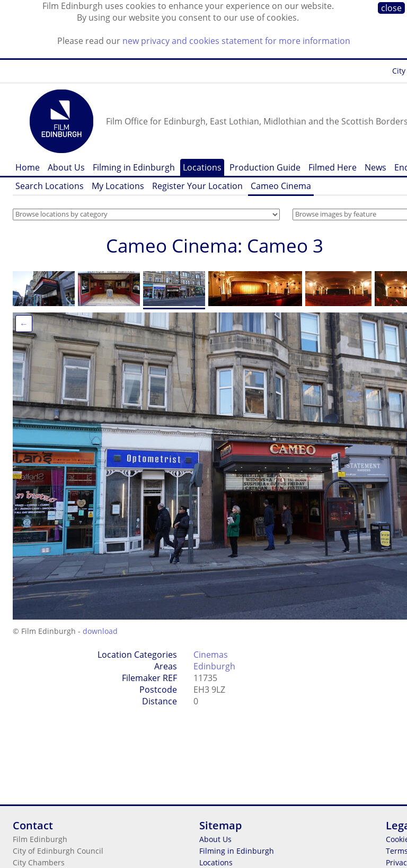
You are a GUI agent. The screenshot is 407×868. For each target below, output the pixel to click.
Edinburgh (214, 666)
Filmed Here (333, 167)
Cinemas (211, 655)
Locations (202, 167)
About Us (66, 167)
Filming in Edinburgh (134, 167)
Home (28, 167)
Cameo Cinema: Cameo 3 (215, 245)
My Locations (118, 186)
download (100, 631)
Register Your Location (197, 186)
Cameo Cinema (281, 186)
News (375, 167)
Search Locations (50, 186)
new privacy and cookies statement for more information (236, 41)
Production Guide (265, 167)
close (391, 8)
